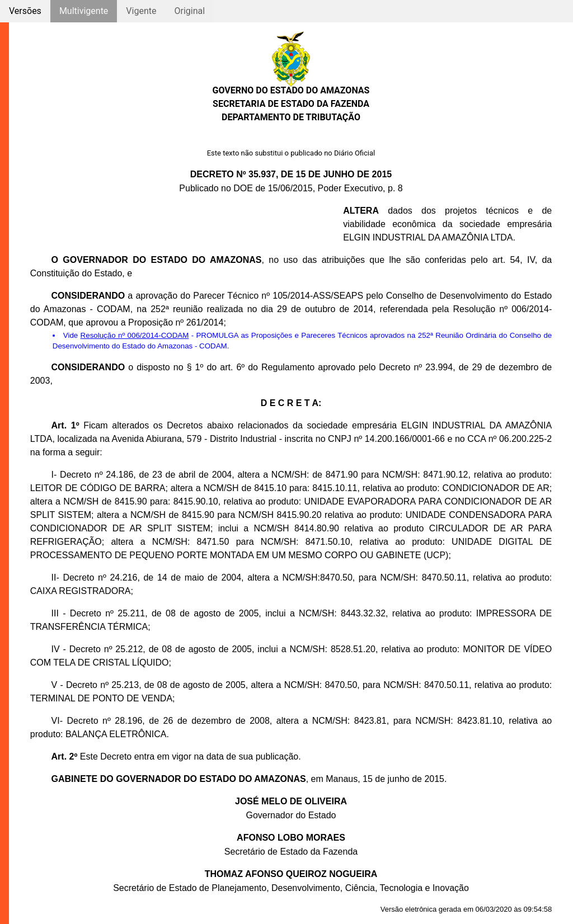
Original (189, 11)
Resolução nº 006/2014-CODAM (135, 335)
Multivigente (84, 11)
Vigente (141, 11)
